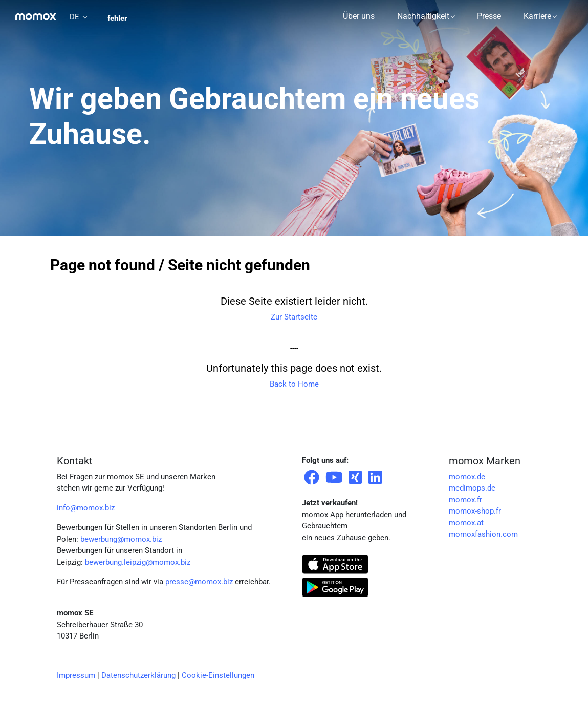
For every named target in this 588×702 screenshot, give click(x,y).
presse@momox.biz (199, 582)
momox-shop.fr (475, 511)
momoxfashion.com (483, 534)
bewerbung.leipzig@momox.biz (138, 562)
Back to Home (294, 384)
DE (75, 17)
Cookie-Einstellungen (218, 675)
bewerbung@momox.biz (121, 539)
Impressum (76, 675)
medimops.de (472, 488)
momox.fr (465, 500)
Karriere (537, 16)
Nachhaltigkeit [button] (423, 16)
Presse (489, 16)
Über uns (359, 16)
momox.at (466, 523)
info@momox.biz (86, 508)
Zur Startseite (294, 317)
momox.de (467, 477)
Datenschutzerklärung (138, 675)
